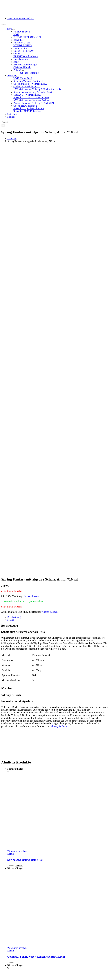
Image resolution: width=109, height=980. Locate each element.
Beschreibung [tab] (14, 303)
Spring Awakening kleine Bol (25, 546)
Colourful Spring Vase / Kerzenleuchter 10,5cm (36, 643)
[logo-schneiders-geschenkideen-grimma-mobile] (20, 13)
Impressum (13, 967)
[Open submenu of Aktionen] (18, 76)
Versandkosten (32, 282)
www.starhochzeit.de (82, 972)
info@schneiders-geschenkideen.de (19, 894)
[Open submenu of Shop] (14, 30)
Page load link (8, 977)
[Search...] (15, 122)
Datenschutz (13, 964)
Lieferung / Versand (17, 950)
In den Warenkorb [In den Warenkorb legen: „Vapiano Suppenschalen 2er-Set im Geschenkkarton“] (16, 831)
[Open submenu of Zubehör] (23, 71)
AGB (10, 961)
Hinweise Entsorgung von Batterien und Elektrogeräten (34, 958)
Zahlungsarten (14, 947)
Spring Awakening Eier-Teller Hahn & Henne (35, 742)
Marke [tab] (11, 306)
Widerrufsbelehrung (17, 956)
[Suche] (3, 125)
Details (11, 540)
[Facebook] (2, 931)
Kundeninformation (17, 945)
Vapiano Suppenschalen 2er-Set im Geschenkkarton (39, 837)
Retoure (11, 953)
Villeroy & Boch (49, 298)
